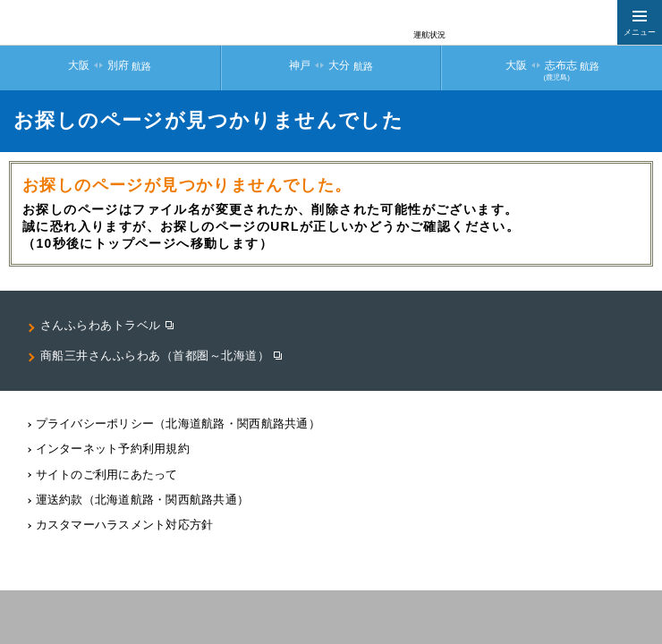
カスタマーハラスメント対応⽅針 (125, 525)
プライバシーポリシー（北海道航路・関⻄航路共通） (178, 424)
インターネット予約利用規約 (113, 449)
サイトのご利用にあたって (107, 475)
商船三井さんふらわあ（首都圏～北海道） (155, 356)
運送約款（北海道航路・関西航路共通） (143, 500)
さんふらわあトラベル (101, 325)
